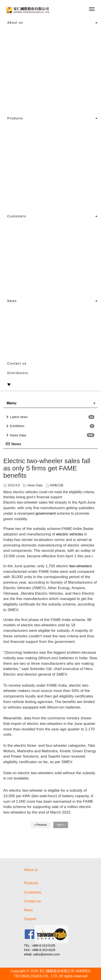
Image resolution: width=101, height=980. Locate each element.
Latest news (19, 417)
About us (15, 23)
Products (15, 118)
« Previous (41, 825)
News (12, 301)
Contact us (17, 363)
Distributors (18, 373)
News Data (18, 435)
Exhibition (17, 426)
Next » (61, 825)
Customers (17, 216)
